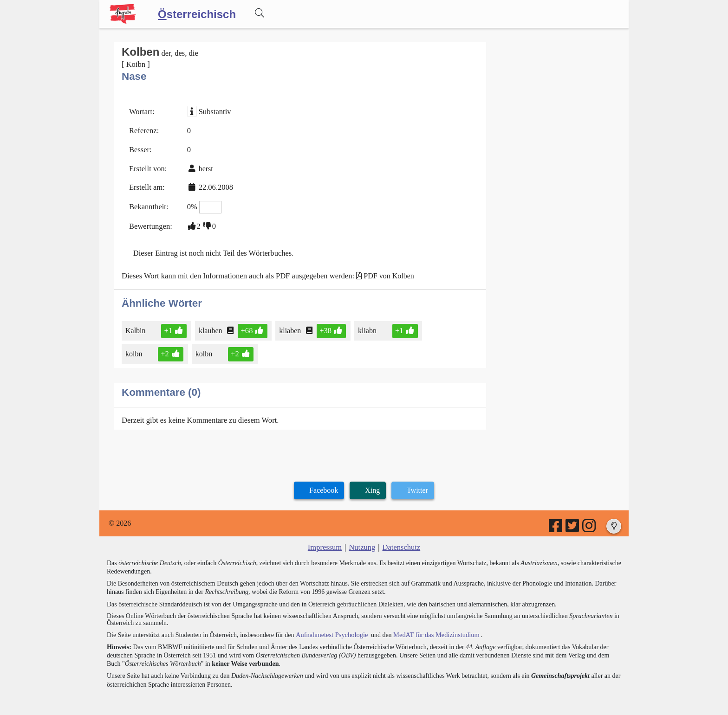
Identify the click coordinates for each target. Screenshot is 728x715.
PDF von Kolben (381, 271)
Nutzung (362, 541)
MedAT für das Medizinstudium (432, 627)
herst (204, 166)
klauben (210, 325)
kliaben (288, 325)
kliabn (364, 325)
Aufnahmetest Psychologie (330, 627)
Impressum (326, 541)
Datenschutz (400, 541)
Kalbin (136, 325)
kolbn (135, 348)
